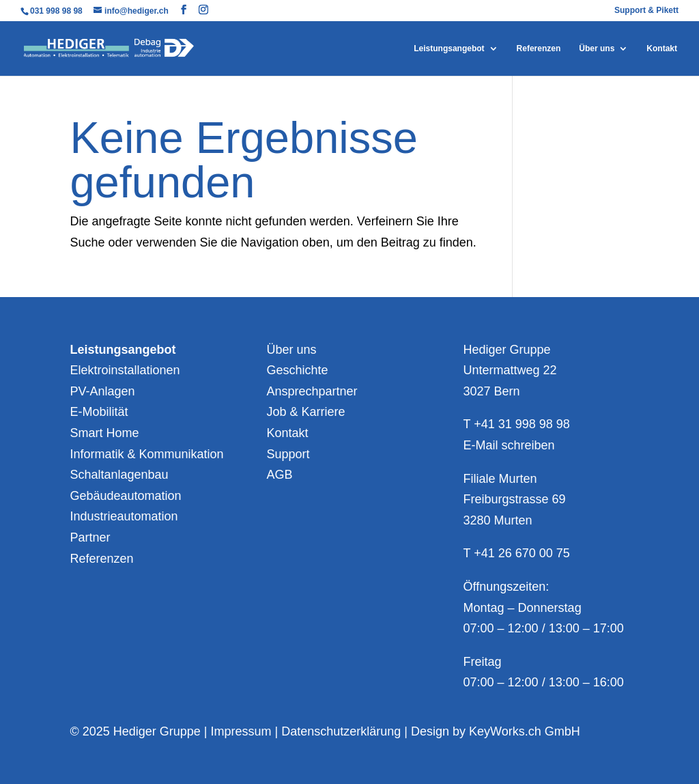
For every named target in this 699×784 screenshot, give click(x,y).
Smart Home (104, 433)
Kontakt (662, 48)
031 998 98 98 (57, 11)
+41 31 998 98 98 (522, 424)
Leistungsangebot (449, 48)
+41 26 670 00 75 (522, 553)
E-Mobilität (99, 412)
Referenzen (539, 48)
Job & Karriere (305, 412)
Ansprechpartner (312, 391)
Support (288, 454)
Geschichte (297, 370)
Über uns (597, 48)
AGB (279, 475)
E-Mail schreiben (509, 445)
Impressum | (246, 731)
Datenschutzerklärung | (346, 731)
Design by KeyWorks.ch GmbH (496, 731)
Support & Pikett (646, 11)
